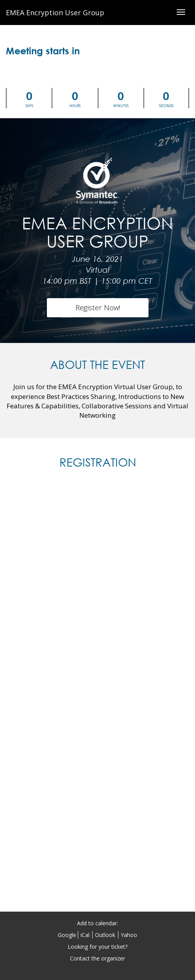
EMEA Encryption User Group (55, 13)
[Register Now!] (98, 308)
